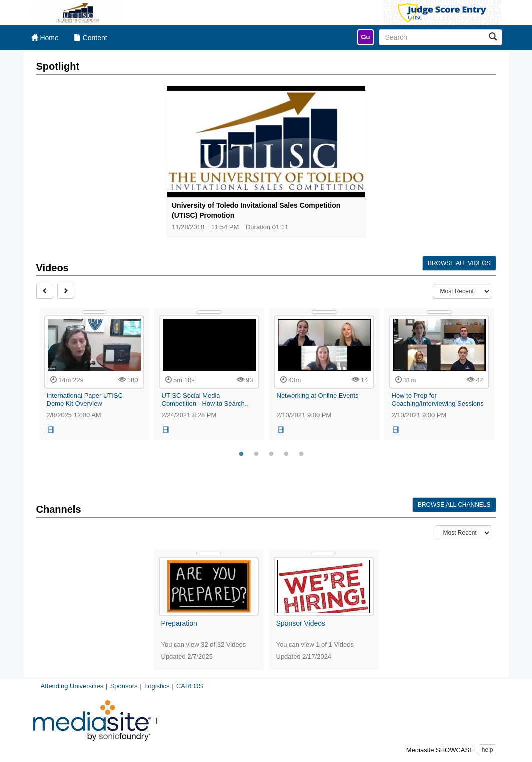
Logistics (157, 686)
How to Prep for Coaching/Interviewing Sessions (438, 400)
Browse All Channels (454, 505)
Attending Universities (72, 686)
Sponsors (124, 686)
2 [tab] (256, 454)
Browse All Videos (459, 263)
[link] (365, 37)
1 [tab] (241, 454)
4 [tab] (286, 454)
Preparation (179, 623)
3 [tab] (271, 454)
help (488, 750)
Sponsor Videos (301, 623)
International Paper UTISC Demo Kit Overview (85, 400)
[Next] (66, 291)
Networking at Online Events (318, 396)
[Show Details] (94, 312)
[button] (51, 430)
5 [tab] (301, 454)
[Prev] (45, 291)
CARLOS (189, 686)
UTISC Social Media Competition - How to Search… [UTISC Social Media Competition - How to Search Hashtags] (206, 400)
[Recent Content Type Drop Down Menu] (462, 291)
